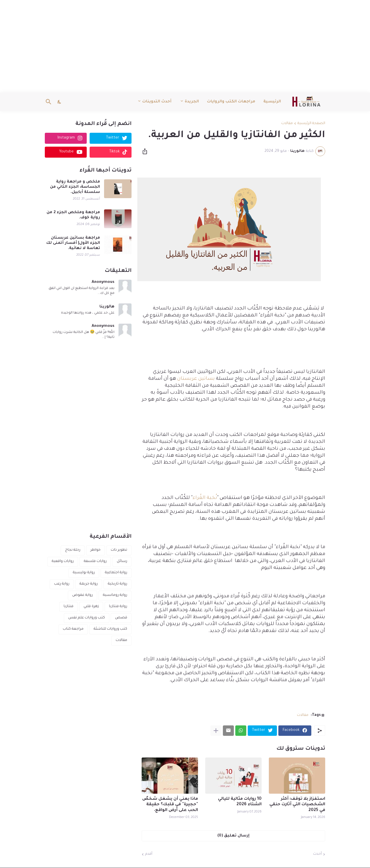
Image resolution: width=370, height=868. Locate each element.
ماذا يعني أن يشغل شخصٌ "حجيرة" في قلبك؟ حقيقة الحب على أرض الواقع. (170, 805)
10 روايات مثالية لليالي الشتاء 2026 (240, 802)
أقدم (149, 854)
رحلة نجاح (73, 550)
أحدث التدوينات (157, 102)
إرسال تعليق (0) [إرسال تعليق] (233, 836)
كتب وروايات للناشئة (110, 629)
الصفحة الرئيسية (311, 124)
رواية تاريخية (118, 584)
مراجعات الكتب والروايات (231, 102)
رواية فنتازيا (118, 607)
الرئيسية (272, 102)
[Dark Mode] (60, 102)
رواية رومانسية (115, 595)
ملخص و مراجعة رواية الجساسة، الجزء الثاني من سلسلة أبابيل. (75, 187)
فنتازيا (69, 607)
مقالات (287, 124)
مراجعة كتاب (73, 629)
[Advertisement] (185, 46)
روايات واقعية (63, 561)
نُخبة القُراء (205, 498)
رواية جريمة (89, 584)
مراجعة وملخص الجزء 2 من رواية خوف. (73, 215)
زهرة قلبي (91, 607)
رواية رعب (62, 584)
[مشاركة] (147, 151)
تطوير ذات (119, 550)
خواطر (96, 550)
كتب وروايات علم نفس (87, 618)
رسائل (122, 561)
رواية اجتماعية (116, 573)
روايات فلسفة (95, 561)
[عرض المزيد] (216, 731)
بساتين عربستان (196, 379)
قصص (121, 618)
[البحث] (50, 102)
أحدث (317, 854)
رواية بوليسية (84, 573)
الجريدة (192, 102)
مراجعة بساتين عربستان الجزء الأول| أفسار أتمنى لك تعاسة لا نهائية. (73, 243)
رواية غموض (83, 595)
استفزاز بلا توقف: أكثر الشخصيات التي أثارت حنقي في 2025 (297, 805)
